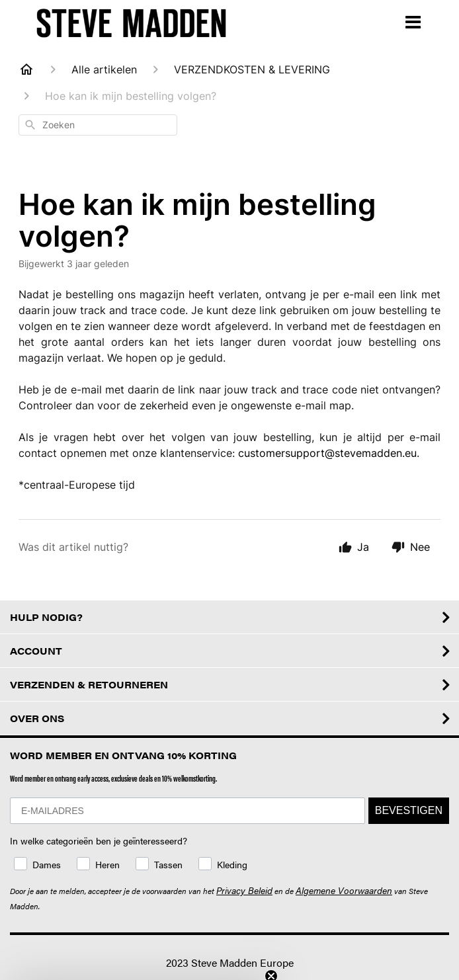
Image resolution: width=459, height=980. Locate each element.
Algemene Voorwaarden (344, 890)
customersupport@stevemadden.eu (327, 453)
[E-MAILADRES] (188, 811)
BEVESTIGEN (409, 810)
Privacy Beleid (244, 890)
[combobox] (98, 125)
